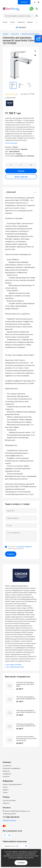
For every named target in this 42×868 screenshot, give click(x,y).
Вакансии (6, 771)
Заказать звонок (10, 820)
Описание (11, 192)
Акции (5, 22)
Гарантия (6, 803)
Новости (6, 790)
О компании (7, 766)
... (36, 22)
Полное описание (11, 143)
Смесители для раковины (30, 34)
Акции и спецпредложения (12, 784)
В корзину (21, 171)
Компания (21, 22)
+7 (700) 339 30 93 (37, 9)
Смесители (15, 34)
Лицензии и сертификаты (12, 768)
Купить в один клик (21, 177)
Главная (6, 34)
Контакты (6, 776)
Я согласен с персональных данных (20, 548)
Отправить (11, 554)
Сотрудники (7, 774)
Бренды (30, 22)
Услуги (12, 22)
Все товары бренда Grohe (15, 667)
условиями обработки (24, 547)
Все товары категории (14, 665)
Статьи (5, 787)
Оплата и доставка (9, 800)
